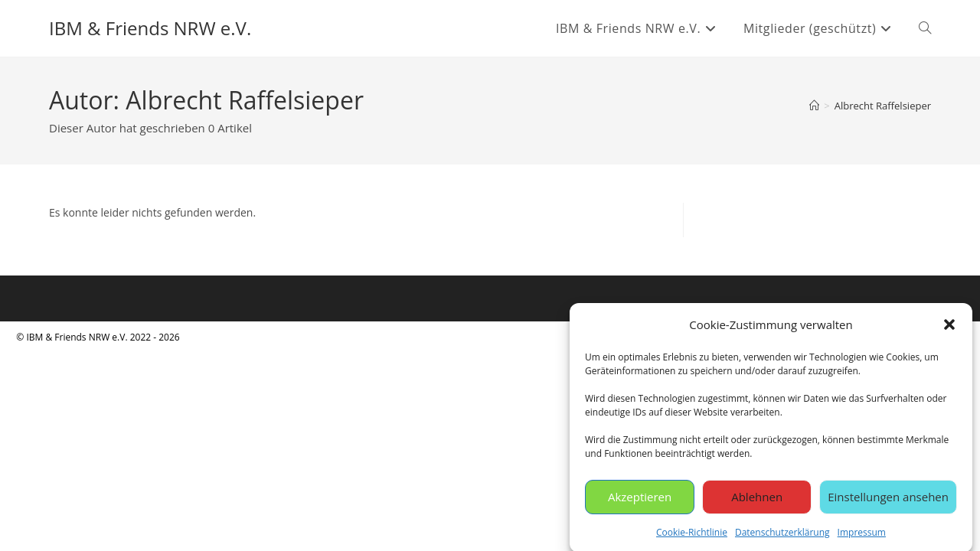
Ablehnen (757, 500)
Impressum (862, 535)
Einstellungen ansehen (888, 500)
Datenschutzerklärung (782, 535)
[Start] (814, 106)
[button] (949, 328)
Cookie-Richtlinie (692, 535)
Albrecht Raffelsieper (883, 106)
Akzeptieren (640, 500)
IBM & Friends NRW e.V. (150, 28)
